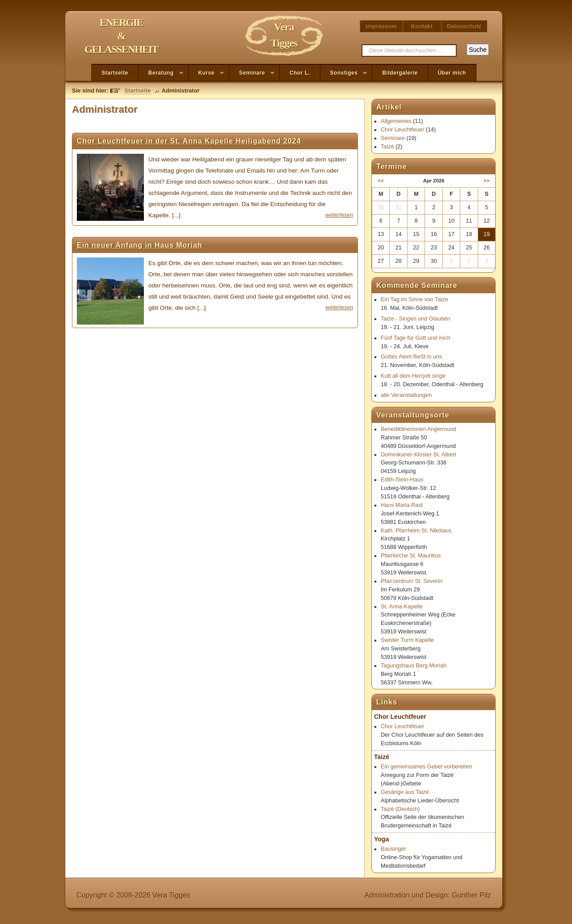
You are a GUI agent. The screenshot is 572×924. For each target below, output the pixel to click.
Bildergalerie (400, 73)
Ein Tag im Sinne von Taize (414, 300)
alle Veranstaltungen (406, 395)
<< (381, 181)
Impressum (381, 26)
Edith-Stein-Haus (402, 480)
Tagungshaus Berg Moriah (414, 666)
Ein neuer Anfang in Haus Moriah (140, 245)
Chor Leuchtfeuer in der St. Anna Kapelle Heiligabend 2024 (189, 141)
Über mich (452, 73)
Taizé (387, 147)
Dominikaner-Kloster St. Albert (418, 455)
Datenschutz (464, 26)
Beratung (161, 73)
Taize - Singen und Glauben (415, 319)
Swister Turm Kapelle (407, 640)
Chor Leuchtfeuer (402, 130)
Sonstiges (344, 73)
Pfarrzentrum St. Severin (412, 581)
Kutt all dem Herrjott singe (413, 376)
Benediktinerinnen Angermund (418, 429)
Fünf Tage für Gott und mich (416, 338)
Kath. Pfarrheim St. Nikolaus (416, 531)
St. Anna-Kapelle (402, 607)
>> (486, 181)
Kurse (206, 73)
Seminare (252, 73)
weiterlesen (339, 215)
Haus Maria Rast (402, 505)
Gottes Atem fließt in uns (411, 357)
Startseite (115, 73)
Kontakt (422, 26)
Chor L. (300, 73)
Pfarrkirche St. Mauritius (411, 556)
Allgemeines (396, 121)
